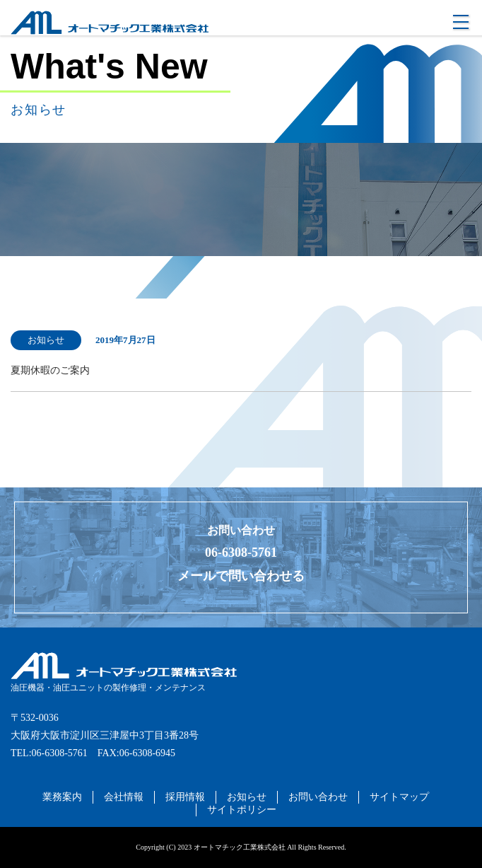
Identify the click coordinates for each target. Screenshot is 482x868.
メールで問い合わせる (241, 576)
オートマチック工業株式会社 (75, 41)
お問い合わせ (318, 797)
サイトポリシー (242, 810)
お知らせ (247, 797)
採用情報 (185, 797)
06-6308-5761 (241, 552)
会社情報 (124, 797)
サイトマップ (399, 797)
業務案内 (62, 797)
